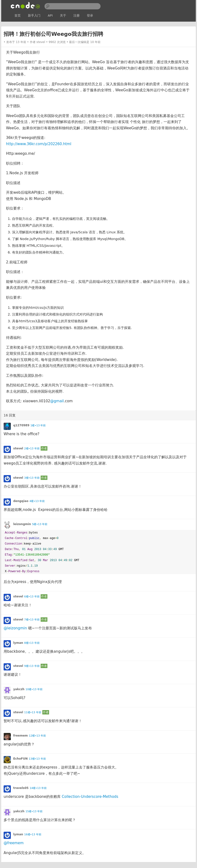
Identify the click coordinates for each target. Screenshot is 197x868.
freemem (21, 736)
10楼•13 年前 (34, 689)
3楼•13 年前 (32, 478)
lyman (18, 643)
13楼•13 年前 (37, 759)
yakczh (19, 689)
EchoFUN (20, 759)
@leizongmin (15, 628)
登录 (90, 15)
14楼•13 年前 (38, 788)
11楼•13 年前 (33, 712)
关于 (63, 15)
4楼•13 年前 (37, 501)
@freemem (14, 843)
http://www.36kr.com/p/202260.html (39, 144)
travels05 (21, 788)
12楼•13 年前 (37, 736)
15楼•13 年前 (34, 811)
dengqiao (21, 501)
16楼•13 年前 (33, 834)
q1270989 (21, 425)
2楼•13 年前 (32, 449)
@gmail (57, 401)
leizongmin (22, 524)
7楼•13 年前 (32, 620)
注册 (76, 15)
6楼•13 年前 (32, 597)
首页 (18, 15)
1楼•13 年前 (38, 425)
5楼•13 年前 (40, 524)
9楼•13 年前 (32, 666)
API (50, 15)
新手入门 (34, 15)
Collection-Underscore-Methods (90, 797)
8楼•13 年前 (32, 643)
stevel (41, 42)
